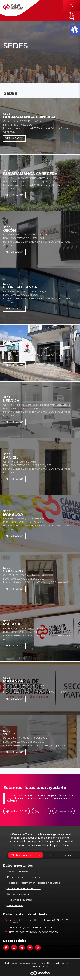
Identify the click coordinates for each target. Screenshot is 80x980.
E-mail (41, 811)
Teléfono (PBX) (17, 811)
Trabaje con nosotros (59, 855)
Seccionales (64, 811)
